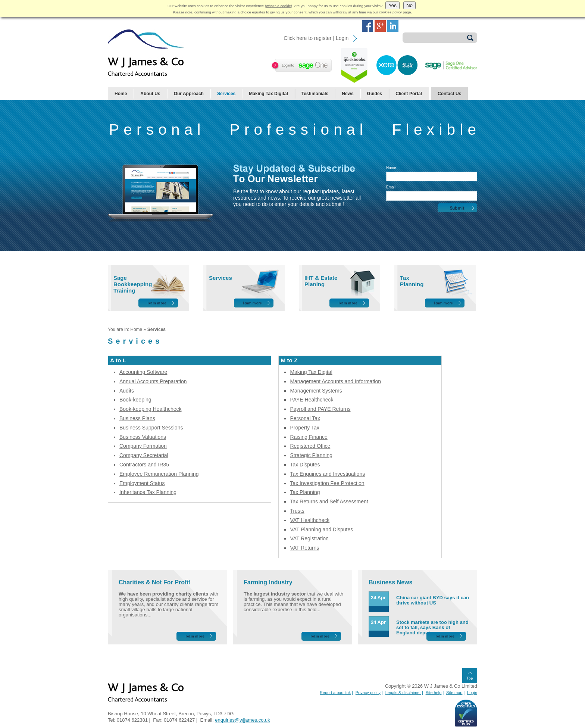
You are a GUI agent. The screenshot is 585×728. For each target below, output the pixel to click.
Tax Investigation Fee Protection (327, 483)
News (348, 94)
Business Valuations (143, 437)
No (409, 5)
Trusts (297, 511)
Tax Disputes (305, 465)
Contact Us (449, 94)
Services (226, 94)
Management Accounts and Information (335, 381)
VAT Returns (304, 548)
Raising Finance (309, 437)
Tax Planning (305, 492)
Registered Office (310, 446)
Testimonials (315, 94)
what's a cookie (279, 6)
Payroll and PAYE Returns (320, 409)
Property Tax (304, 428)
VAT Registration (309, 538)
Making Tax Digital (268, 94)
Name (391, 168)
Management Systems (316, 391)
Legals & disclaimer (403, 693)
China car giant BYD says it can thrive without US (433, 600)
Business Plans (137, 418)
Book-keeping (135, 400)
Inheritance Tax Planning (148, 492)
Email (391, 187)
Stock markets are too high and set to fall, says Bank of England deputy (432, 627)
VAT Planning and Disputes (321, 529)
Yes (392, 5)
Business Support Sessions (151, 428)
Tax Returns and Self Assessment (329, 502)
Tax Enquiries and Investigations (327, 474)
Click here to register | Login (316, 38)
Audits (127, 391)
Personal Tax (305, 418)
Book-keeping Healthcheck (151, 409)
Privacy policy (368, 693)
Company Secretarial (144, 455)
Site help (434, 693)
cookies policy (390, 12)
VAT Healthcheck (310, 520)
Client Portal (409, 94)
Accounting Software (143, 372)
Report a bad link (335, 693)
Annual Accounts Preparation (153, 381)
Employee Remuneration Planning (159, 474)
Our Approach (189, 94)
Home (121, 94)
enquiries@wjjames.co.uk (243, 720)
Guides (375, 94)
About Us (150, 94)
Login (472, 693)
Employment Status (142, 483)
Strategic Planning (311, 455)
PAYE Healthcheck (312, 400)
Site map (454, 693)
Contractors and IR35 (144, 465)
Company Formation (143, 446)
